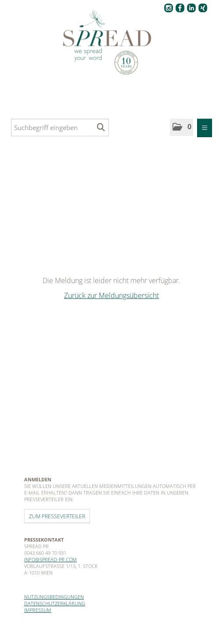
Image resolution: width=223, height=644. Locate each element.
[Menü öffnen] (205, 128)
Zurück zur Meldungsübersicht (111, 295)
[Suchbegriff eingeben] (60, 127)
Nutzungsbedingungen (54, 597)
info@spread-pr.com (50, 559)
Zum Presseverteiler (57, 516)
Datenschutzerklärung (55, 603)
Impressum (38, 610)
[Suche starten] (101, 127)
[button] (182, 127)
